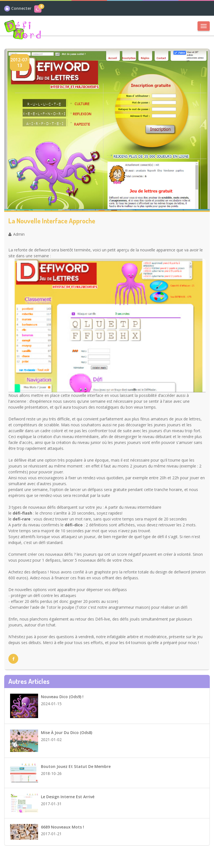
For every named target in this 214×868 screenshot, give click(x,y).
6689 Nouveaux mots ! (62, 827)
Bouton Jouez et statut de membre (76, 766)
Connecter (21, 8)
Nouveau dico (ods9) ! (62, 697)
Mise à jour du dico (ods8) (67, 732)
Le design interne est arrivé (68, 797)
